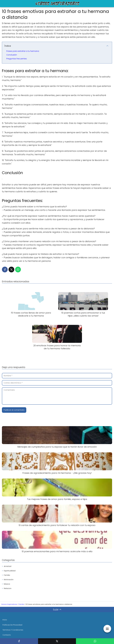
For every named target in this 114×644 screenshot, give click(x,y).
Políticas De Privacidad (12, 625)
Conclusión (12, 55)
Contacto (7, 635)
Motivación (9, 579)
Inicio (5, 620)
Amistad (8, 566)
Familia (7, 575)
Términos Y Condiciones (13, 630)
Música (7, 584)
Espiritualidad (10, 571)
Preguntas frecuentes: (17, 59)
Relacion (8, 588)
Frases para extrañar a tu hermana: (23, 51)
